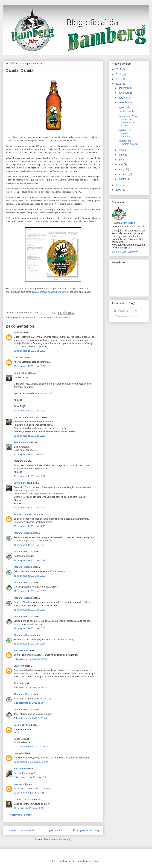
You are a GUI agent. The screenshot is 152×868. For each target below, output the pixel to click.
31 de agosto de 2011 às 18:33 (29, 628)
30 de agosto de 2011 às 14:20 (29, 508)
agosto (122, 107)
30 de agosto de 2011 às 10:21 (29, 366)
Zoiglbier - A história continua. (124, 133)
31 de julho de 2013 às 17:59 (28, 808)
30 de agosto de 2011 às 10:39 (29, 411)
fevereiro (124, 174)
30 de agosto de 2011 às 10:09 (29, 351)
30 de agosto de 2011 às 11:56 (29, 454)
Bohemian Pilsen (28, 317)
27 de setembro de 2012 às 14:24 (31, 762)
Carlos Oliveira (22, 725)
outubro (123, 98)
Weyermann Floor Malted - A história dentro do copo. (128, 121)
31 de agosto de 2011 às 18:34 (29, 644)
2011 (119, 84)
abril (121, 164)
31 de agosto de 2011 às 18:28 (29, 545)
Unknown (19, 666)
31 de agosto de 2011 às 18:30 (29, 591)
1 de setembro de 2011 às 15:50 (30, 659)
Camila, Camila (20, 70)
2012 (119, 79)
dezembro (124, 88)
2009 (119, 190)
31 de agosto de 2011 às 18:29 (29, 560)
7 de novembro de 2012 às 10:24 (30, 777)
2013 (119, 74)
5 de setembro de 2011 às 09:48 (30, 718)
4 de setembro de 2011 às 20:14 (30, 687)
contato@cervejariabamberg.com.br (50, 292)
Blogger (96, 861)
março (122, 169)
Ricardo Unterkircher (25, 514)
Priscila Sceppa (22, 442)
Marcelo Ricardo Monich (27, 417)
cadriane (18, 358)
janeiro (122, 179)
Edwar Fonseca (22, 483)
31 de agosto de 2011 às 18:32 (29, 610)
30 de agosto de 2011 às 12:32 (29, 476)
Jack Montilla (21, 650)
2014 (119, 69)
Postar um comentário (21, 815)
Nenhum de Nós (62, 317)
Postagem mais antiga (87, 830)
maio (121, 160)
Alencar (18, 332)
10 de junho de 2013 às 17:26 (29, 793)
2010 (119, 185)
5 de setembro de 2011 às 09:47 (30, 703)
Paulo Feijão (20, 373)
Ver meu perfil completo (125, 252)
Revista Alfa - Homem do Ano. (128, 142)
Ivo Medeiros (21, 769)
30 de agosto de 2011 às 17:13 (29, 526)
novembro (124, 93)
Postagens (121, 311)
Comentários (122, 316)
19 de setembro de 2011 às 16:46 (31, 747)
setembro (124, 102)
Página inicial (54, 830)
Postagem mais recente (20, 830)
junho (122, 155)
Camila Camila (45, 317)
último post (27, 137)
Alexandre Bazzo (23, 533)
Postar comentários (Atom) (58, 839)
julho (121, 150)
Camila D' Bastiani (24, 799)
